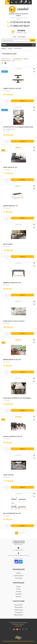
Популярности (18, 59)
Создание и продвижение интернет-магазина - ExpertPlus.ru (19, 639)
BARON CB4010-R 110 (10, 206)
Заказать (22, 101)
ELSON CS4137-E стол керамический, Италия (18, 127)
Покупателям (18, 601)
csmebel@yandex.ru (19, 550)
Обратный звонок (19, 544)
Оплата (19, 589)
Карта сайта (19, 626)
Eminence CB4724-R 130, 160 (13, 436)
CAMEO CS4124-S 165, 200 (12, 88)
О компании (19, 594)
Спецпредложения (18, 575)
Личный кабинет (18, 605)
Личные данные (18, 610)
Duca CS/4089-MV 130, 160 (12, 513)
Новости (19, 586)
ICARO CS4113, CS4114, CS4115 (14, 321)
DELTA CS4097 (8, 244)
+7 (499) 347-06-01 (20, 26)
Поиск (33, 40)
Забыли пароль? (19, 615)
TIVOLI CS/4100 (8, 475)
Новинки (19, 573)
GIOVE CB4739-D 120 (10, 167)
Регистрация (21, 37)
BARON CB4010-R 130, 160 (12, 360)
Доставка (19, 591)
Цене (13, 60)
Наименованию (6, 60)
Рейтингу (26, 59)
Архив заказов (19, 607)
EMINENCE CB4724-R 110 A (12, 283)
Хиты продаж (19, 578)
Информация (19, 583)
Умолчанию (19, 60)
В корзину (22, 180)
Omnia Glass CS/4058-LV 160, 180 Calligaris (17, 398)
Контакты (18, 596)
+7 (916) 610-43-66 (20, 22)
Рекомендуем (19, 569)
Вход (15, 37)
